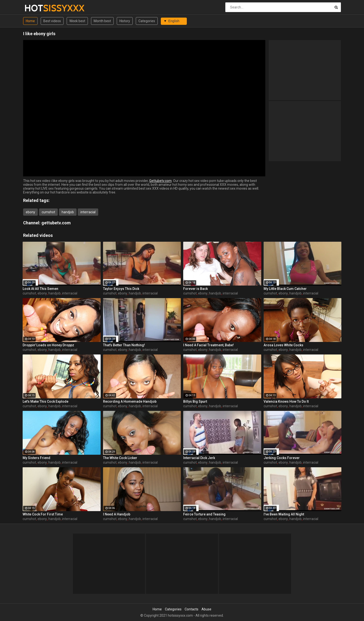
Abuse (206, 609)
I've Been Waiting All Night (284, 514)
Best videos (52, 21)
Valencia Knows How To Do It (286, 401)
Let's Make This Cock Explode (45, 401)
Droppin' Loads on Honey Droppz (48, 345)
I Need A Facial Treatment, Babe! (208, 345)
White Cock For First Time (43, 514)
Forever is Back (195, 289)
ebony (30, 212)
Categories (147, 21)
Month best (102, 21)
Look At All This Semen (40, 289)
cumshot (48, 212)
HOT (37, 8)
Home (30, 21)
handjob (68, 212)
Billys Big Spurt (195, 401)
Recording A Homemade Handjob (130, 401)
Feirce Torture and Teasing (204, 514)
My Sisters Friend (36, 458)
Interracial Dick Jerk (199, 458)
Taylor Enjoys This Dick (121, 289)
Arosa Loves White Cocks (283, 345)
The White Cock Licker (120, 458)
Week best (77, 21)
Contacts (192, 609)
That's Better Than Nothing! (124, 345)
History (125, 21)
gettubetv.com (56, 223)
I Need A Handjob (117, 514)
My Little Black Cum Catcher (285, 289)
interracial (88, 212)
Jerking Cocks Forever (282, 458)
